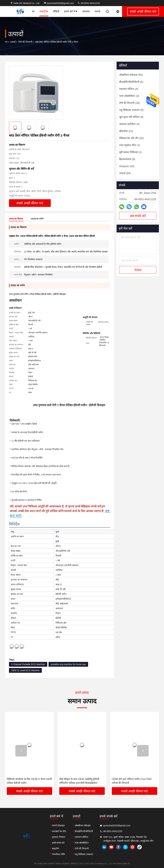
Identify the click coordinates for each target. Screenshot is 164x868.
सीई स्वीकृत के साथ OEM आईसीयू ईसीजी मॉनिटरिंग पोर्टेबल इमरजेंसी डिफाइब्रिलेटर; (79, 781)
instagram (132, 847)
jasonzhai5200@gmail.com (59, 3)
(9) (131, 110)
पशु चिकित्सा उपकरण (84, 854)
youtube (111, 847)
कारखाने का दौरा (59, 831)
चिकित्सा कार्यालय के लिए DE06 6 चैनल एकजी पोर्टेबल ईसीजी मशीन (29, 781)
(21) (126, 131)
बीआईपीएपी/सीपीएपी (84, 831)
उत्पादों (44, 11)
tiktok (139, 847)
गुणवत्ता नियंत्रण (59, 837)
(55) (131, 75)
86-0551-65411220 (89, 3)
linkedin (104, 847)
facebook (118, 847)
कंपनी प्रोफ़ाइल (58, 826)
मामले (97, 11)
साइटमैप (55, 849)
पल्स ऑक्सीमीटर (82, 843)
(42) (127, 166)
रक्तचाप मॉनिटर (82, 837)
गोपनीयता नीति (58, 854)
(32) (131, 138)
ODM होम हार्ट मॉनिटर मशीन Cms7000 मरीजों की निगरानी (132, 781)
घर (33, 11)
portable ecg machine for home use (68, 664)
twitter (125, 847)
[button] (21, 751)
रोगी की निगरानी (25, 42)
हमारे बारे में (71, 11)
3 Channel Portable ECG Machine (28, 664)
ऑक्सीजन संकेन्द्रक (83, 826)
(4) (129, 89)
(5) (131, 82)
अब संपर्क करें (138, 216)
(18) (129, 103)
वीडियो (56, 11)
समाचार (86, 11)
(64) (125, 173)
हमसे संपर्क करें (58, 843)
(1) (130, 145)
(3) (129, 96)
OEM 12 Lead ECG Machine (25, 670)
